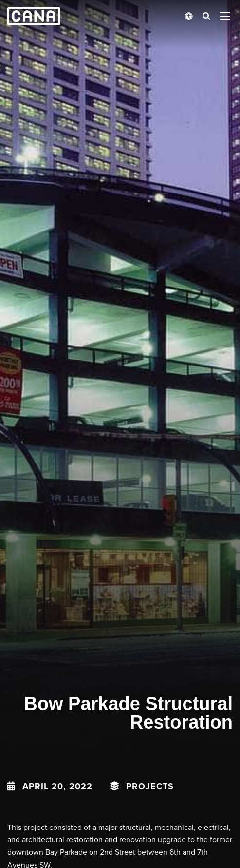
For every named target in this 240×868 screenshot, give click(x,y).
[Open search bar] (206, 16)
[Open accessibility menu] (189, 16)
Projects (150, 786)
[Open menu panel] (225, 16)
